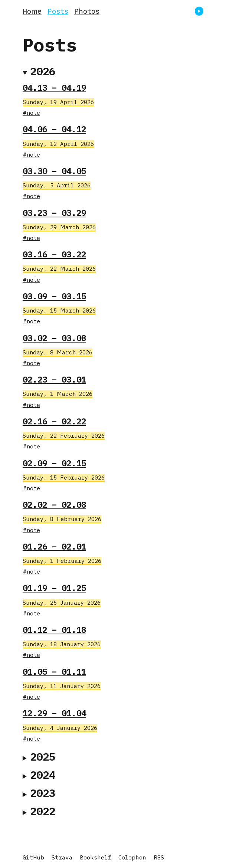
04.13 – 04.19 (54, 88)
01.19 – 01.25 (54, 588)
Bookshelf (95, 857)
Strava (62, 857)
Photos (87, 11)
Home (32, 11)
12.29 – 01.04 (54, 713)
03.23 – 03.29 (54, 213)
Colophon (132, 857)
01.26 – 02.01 (54, 546)
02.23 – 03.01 (54, 379)
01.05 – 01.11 (54, 672)
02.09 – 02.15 (54, 463)
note (33, 113)
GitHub (33, 857)
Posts (58, 11)
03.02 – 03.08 (54, 338)
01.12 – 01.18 (54, 630)
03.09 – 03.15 (54, 296)
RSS (159, 857)
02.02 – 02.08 (54, 505)
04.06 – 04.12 (54, 129)
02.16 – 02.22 (54, 421)
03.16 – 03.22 (54, 254)
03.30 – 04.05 (54, 171)
